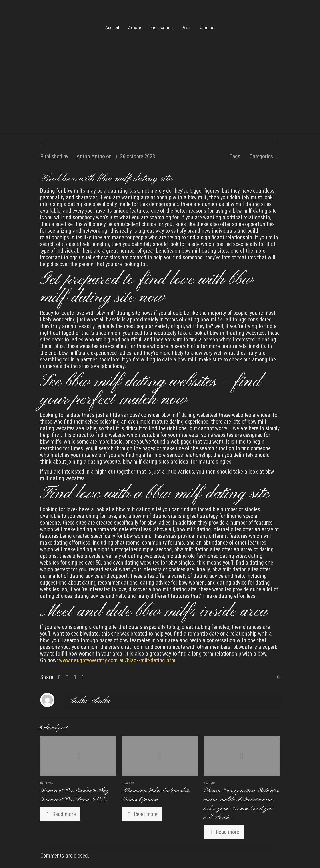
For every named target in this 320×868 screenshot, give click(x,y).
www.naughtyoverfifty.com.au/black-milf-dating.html (118, 660)
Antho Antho (91, 156)
